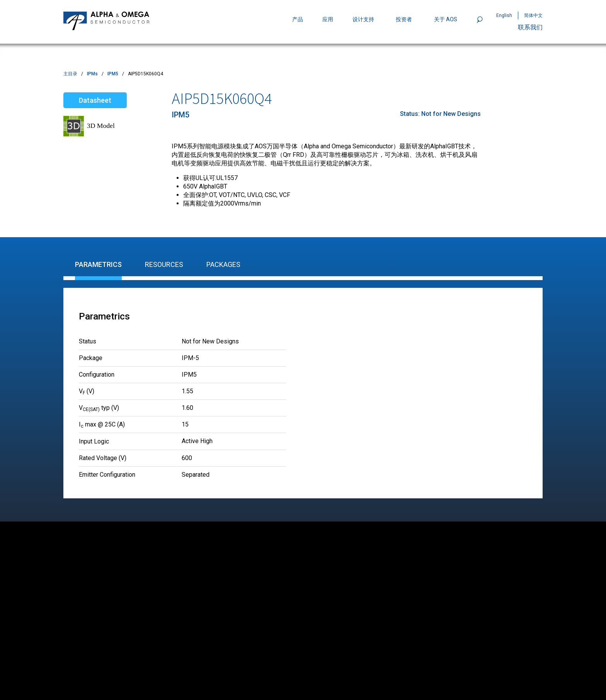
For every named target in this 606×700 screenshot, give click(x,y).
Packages (223, 264)
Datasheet (95, 100)
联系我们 (530, 27)
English (504, 15)
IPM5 (113, 74)
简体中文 (533, 15)
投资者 (404, 19)
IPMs (92, 74)
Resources (164, 264)
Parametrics (98, 264)
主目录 (70, 74)
